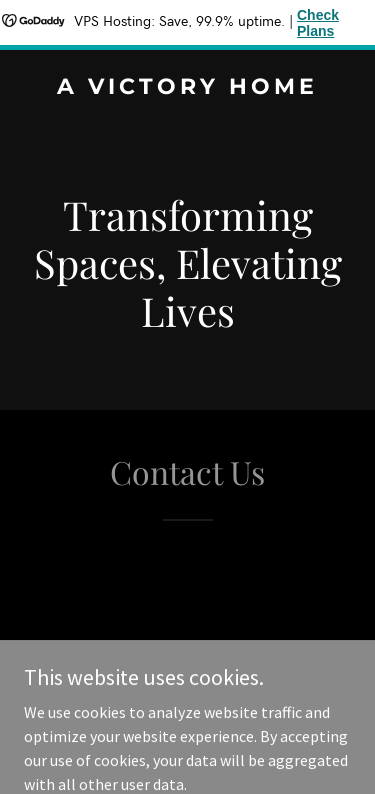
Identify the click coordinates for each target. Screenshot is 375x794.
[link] (187, 88)
